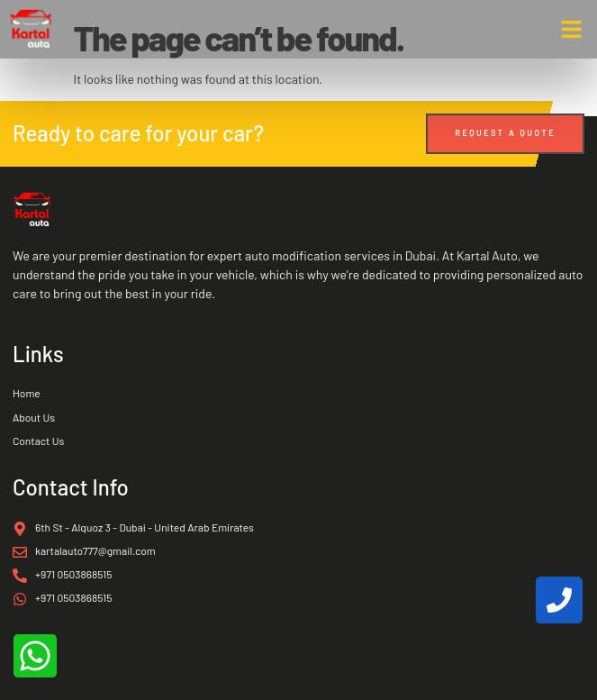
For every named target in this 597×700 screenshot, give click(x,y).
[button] (572, 30)
